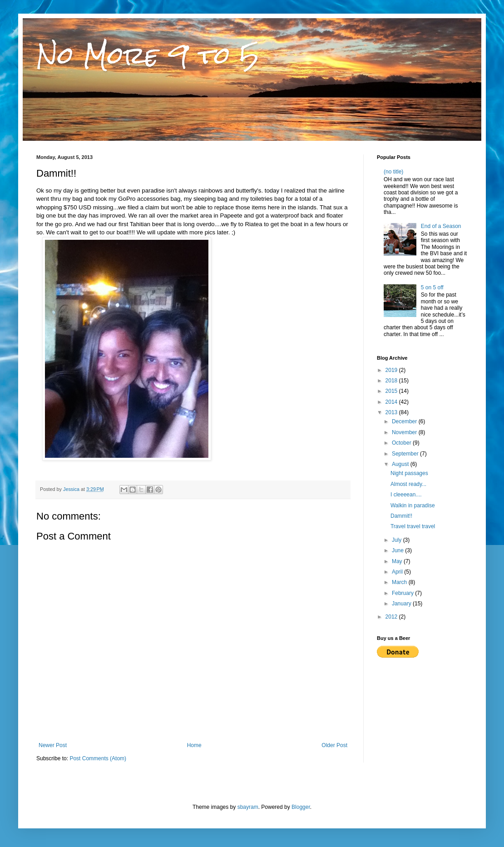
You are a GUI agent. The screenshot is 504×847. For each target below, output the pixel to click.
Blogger (301, 807)
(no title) (393, 172)
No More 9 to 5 (148, 55)
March (400, 582)
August (401, 464)
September (406, 454)
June (398, 550)
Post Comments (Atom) (98, 758)
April (398, 572)
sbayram (248, 807)
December (405, 421)
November (405, 432)
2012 (392, 617)
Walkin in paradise (413, 505)
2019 (392, 370)
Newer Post (53, 745)
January (402, 604)
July (398, 540)
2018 (392, 381)
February (403, 593)
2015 (392, 391)
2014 (392, 402)
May (398, 561)
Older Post (334, 745)
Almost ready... (408, 484)
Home (194, 745)
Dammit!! (401, 516)
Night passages (409, 473)
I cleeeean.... (406, 495)
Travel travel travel (413, 526)
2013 (392, 412)
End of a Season (441, 226)
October (402, 443)
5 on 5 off (432, 287)
